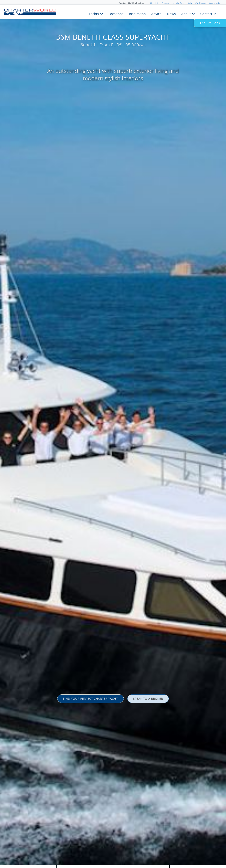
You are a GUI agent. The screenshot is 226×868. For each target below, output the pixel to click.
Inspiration (137, 13)
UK (157, 3)
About (186, 13)
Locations (116, 13)
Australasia (215, 3)
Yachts (94, 13)
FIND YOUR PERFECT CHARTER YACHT (90, 699)
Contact (206, 13)
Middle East (178, 3)
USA (150, 3)
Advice (156, 13)
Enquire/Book (210, 23)
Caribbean (200, 3)
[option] (113, 434)
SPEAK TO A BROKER (148, 699)
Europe (165, 3)
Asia (190, 3)
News (171, 13)
